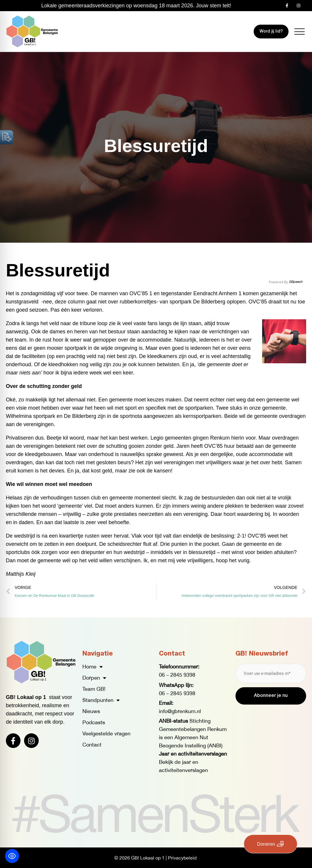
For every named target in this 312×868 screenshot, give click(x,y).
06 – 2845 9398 (177, 675)
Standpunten (101, 700)
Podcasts (94, 722)
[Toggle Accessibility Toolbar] (12, 856)
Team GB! (94, 689)
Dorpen (94, 678)
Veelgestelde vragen (106, 733)
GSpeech (296, 282)
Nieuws (91, 711)
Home (93, 667)
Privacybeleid (182, 858)
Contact (92, 745)
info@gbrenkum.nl (180, 711)
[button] (300, 32)
